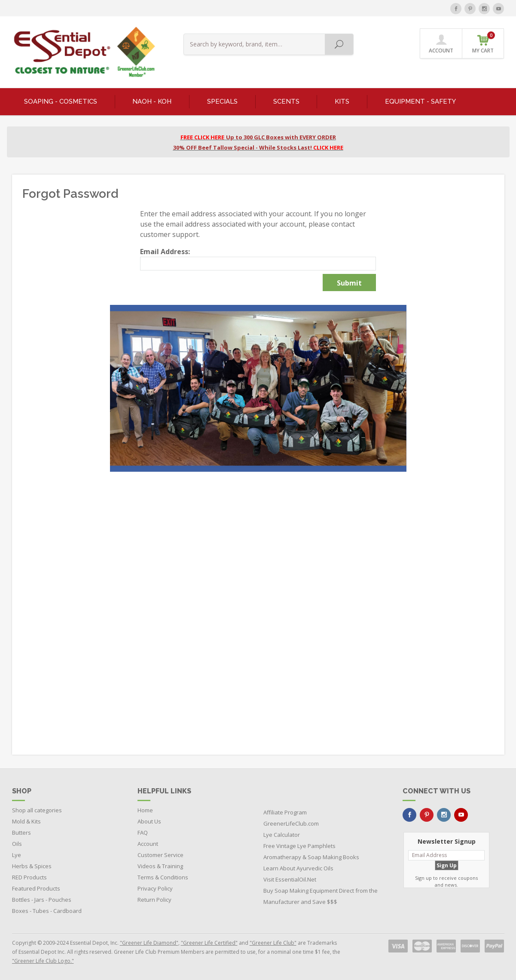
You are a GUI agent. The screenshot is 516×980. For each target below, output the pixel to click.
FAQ (143, 833)
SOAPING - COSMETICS (61, 101)
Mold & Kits (26, 821)
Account (148, 844)
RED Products (29, 877)
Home (145, 810)
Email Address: (165, 252)
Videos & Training (160, 866)
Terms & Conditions (163, 877)
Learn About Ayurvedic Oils (298, 868)
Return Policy (154, 900)
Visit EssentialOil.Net (290, 879)
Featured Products (36, 888)
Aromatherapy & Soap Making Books (311, 857)
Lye (17, 855)
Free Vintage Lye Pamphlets (299, 846)
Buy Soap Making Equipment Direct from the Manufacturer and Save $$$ (321, 896)
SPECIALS (222, 101)
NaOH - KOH (152, 101)
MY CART (484, 43)
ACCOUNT (441, 44)
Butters (21, 833)
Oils (17, 844)
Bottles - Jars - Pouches (42, 900)
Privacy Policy (155, 888)
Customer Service (160, 855)
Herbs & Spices (32, 866)
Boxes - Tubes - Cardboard (47, 911)
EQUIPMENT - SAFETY (420, 101)
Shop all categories (37, 810)
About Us (149, 821)
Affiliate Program (285, 812)
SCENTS (286, 101)
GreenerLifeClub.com (291, 823)
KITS (342, 101)
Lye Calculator (282, 835)
